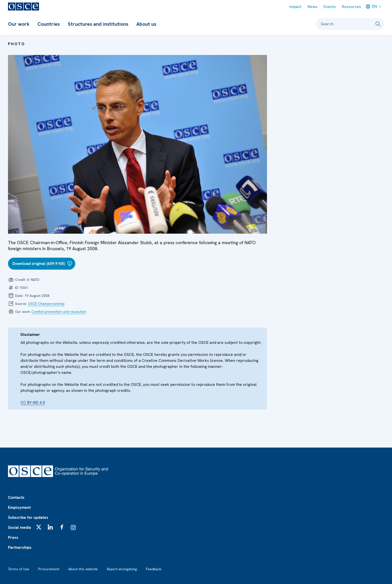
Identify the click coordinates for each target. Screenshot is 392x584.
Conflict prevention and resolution (59, 312)
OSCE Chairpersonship (46, 304)
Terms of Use (19, 569)
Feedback (153, 569)
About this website (83, 569)
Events (330, 7)
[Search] (378, 24)
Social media (19, 527)
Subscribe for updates (28, 517)
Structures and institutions (98, 24)
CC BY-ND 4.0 (33, 402)
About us (146, 24)
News (312, 7)
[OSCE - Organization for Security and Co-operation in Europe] (23, 6)
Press (13, 537)
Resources (351, 7)
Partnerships (20, 547)
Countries (49, 24)
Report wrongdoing (122, 569)
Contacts (16, 497)
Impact (295, 7)
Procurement (49, 569)
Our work (19, 24)
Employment (19, 507)
